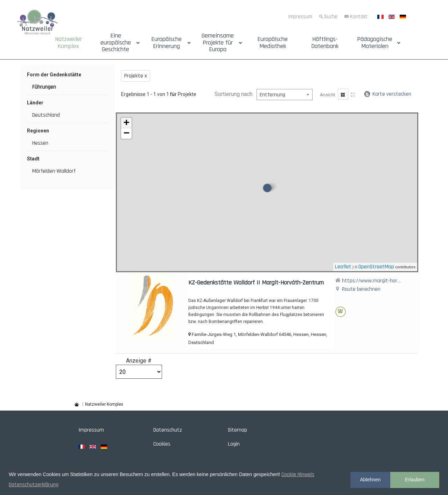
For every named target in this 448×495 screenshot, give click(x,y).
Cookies (162, 444)
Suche (331, 17)
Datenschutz (168, 430)
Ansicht (328, 95)
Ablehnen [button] (370, 480)
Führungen (44, 87)
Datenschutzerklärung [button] (34, 485)
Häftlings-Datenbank (325, 43)
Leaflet (343, 267)
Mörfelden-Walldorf (54, 171)
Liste (353, 94)
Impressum (300, 17)
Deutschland (46, 115)
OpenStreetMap (376, 267)
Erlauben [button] (415, 480)
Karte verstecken (392, 94)
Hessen (40, 143)
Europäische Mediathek (272, 43)
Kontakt (359, 17)
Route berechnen (361, 289)
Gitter (343, 94)
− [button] (126, 133)
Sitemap (237, 430)
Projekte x (136, 76)
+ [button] (126, 123)
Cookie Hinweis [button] (298, 475)
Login (234, 444)
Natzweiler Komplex (68, 43)
